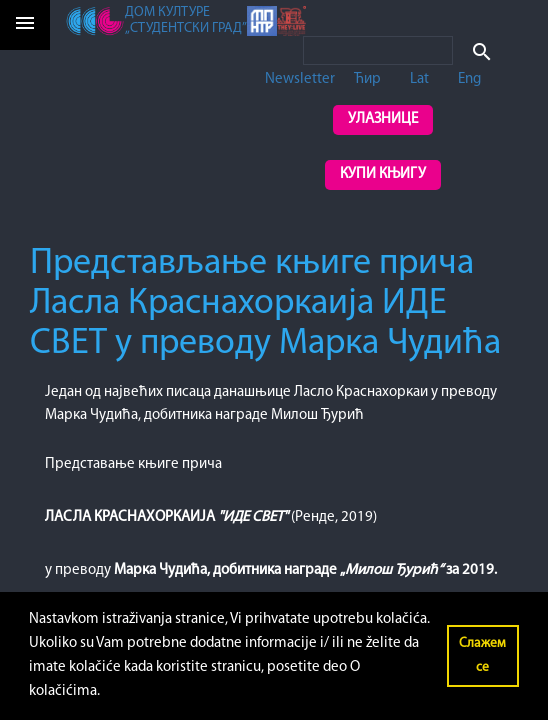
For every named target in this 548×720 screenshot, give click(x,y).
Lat (419, 79)
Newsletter (300, 79)
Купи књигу (383, 174)
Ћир (367, 79)
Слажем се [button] (482, 655)
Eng (469, 79)
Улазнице (383, 119)
